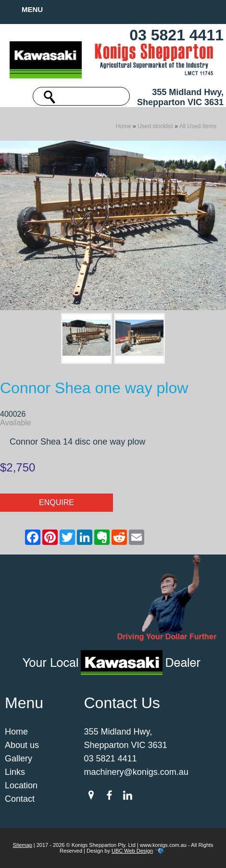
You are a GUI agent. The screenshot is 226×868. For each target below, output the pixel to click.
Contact (20, 799)
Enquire (56, 502)
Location (21, 785)
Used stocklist (155, 126)
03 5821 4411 (176, 35)
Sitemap (22, 845)
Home (124, 126)
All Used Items (198, 126)
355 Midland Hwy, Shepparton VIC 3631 (180, 97)
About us (22, 745)
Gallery (19, 759)
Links (15, 772)
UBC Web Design (132, 851)
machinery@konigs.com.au (136, 772)
